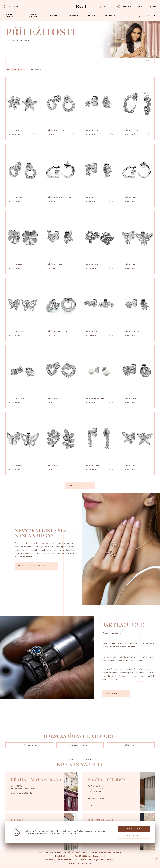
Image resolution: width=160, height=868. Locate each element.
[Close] (156, 859)
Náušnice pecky (131, 745)
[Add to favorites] (34, 135)
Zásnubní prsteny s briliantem (29, 745)
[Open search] (11, 7)
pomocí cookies (91, 831)
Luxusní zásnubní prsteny (80, 745)
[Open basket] (153, 7)
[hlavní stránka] (81, 9)
